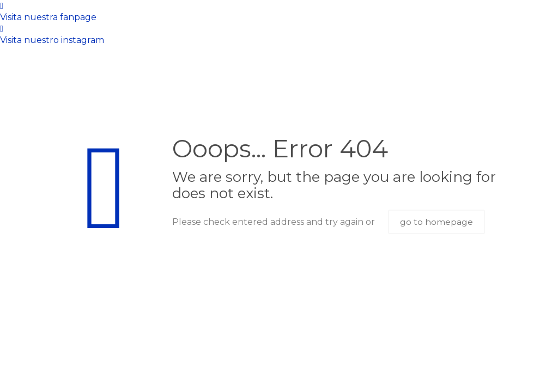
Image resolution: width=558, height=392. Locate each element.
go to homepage (436, 222)
